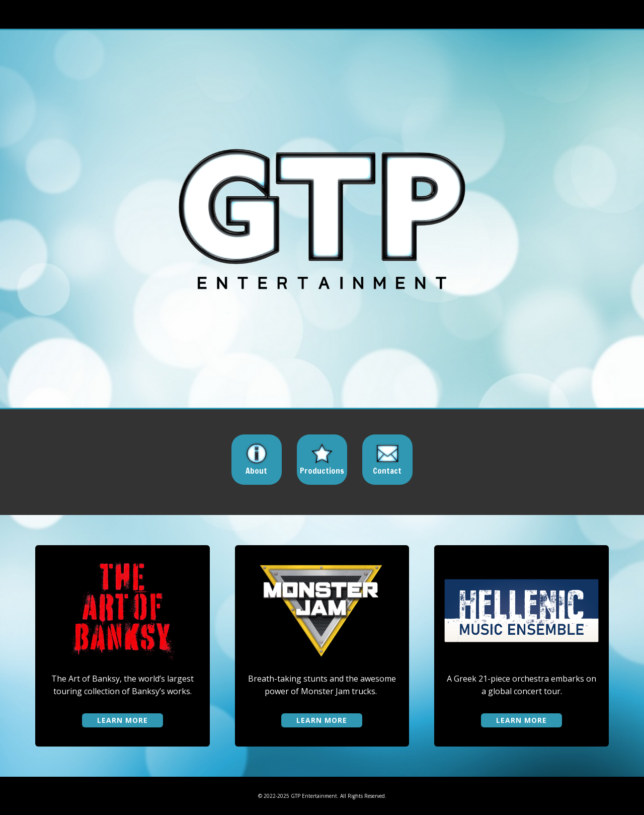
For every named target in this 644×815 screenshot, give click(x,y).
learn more (123, 720)
